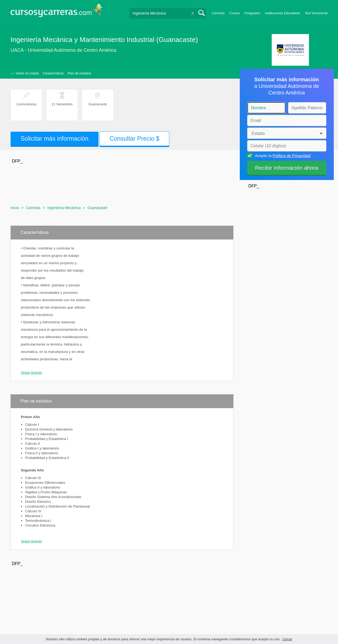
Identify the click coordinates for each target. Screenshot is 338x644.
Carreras (218, 13)
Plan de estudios (79, 73)
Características (53, 73)
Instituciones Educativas (282, 13)
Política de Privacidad (292, 156)
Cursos (234, 13)
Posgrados (252, 13)
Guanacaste (97, 208)
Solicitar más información (55, 139)
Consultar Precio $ (134, 139)
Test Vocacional (316, 13)
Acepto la (282, 155)
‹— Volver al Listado (25, 73)
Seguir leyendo (31, 373)
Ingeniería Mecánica (64, 208)
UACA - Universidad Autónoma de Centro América (63, 50)
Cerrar (287, 639)
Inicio (15, 208)
